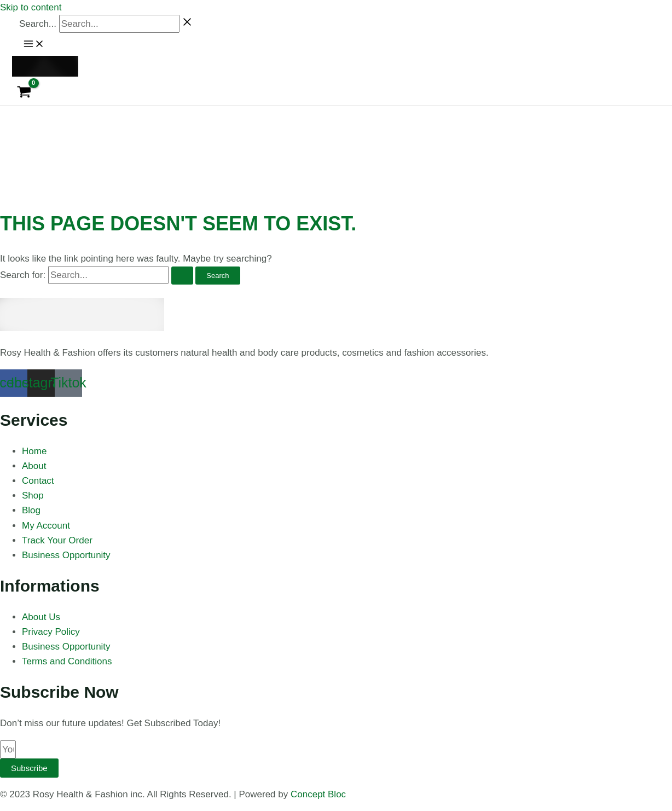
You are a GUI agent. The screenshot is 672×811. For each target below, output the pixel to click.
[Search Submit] (182, 276)
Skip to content (31, 7)
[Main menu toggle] (34, 44)
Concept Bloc (318, 794)
